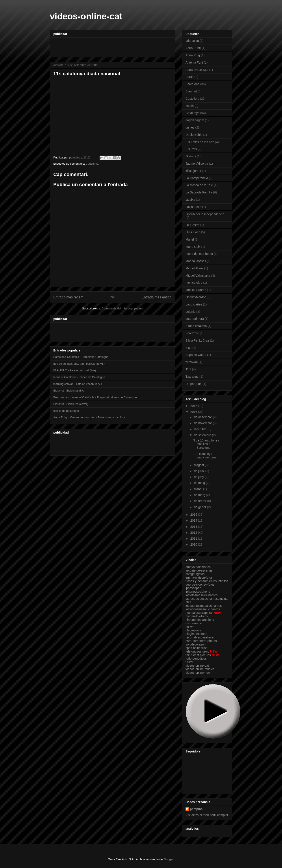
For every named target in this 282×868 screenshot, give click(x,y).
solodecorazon (196, 644)
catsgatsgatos (195, 574)
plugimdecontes (196, 634)
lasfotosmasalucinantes (202, 595)
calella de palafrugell (66, 411)
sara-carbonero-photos (201, 641)
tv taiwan (192, 362)
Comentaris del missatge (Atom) (122, 308)
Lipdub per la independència (205, 214)
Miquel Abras (194, 268)
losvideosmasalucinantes (203, 609)
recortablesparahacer (200, 637)
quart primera (195, 319)
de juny (199, 477)
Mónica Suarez (196, 290)
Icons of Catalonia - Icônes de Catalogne (79, 377)
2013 (194, 527)
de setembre (203, 435)
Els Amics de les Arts (200, 142)
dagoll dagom (195, 120)
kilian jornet (193, 171)
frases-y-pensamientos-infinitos (207, 581)
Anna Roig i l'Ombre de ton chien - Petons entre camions (89, 417)
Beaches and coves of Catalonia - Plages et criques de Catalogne (95, 397)
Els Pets (191, 149)
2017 (194, 406)
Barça (190, 77)
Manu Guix (193, 247)
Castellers (192, 99)
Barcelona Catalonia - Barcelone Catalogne (81, 357)
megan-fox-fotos (197, 616)
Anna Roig (193, 55)
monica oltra (194, 283)
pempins (196, 809)
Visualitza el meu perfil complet (207, 815)
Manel (190, 239)
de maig (200, 483)
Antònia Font (194, 63)
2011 (194, 539)
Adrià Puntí (193, 48)
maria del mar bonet (199, 254)
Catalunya (92, 164)
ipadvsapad (193, 588)
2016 (194, 412)
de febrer (200, 501)
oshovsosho (194, 623)
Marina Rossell (196, 261)
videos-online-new (198, 673)
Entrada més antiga (157, 297)
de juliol (199, 471)
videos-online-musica (200, 669)
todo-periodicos (196, 658)
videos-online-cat (86, 16)
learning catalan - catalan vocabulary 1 (78, 384)
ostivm (190, 627)
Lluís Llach (193, 232)
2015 (194, 515)
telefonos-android (197, 651)
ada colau (192, 41)
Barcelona (192, 84)
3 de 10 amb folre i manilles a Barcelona (206, 444)
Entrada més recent (68, 297)
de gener (200, 507)
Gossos (191, 156)
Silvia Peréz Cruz (197, 340)
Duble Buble (194, 135)
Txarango (192, 377)
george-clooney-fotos (200, 585)
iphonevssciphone (198, 592)
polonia (190, 312)
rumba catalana (196, 326)
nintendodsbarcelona (200, 620)
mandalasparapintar (199, 613)
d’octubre (201, 429)
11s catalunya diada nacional (205, 456)
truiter (189, 662)
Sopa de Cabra (196, 355)
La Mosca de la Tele (199, 185)
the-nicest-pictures (198, 655)
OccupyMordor (196, 297)
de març (200, 495)
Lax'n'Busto (193, 207)
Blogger (168, 859)
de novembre (203, 423)
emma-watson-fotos (199, 577)
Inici (113, 297)
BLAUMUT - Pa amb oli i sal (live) (75, 370)
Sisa (188, 348)
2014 (194, 520)
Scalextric (192, 333)
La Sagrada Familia (199, 192)
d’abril (198, 489)
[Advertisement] (105, 46)
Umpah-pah (194, 384)
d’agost (199, 465)
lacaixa (190, 200)
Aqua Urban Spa (197, 70)
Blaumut (191, 91)
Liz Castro (192, 225)
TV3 (188, 369)
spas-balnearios (196, 648)
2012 (194, 533)
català (190, 106)
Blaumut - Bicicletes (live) (69, 391)
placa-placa (193, 630)
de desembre (203, 417)
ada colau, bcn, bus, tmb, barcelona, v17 (79, 364)
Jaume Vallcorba (197, 164)
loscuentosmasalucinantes (204, 606)
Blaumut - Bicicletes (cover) (71, 404)
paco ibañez (194, 304)
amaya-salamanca (198, 567)
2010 (194, 544)
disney (190, 127)
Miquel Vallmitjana (198, 276)
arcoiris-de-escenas (199, 570)
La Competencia (197, 178)
